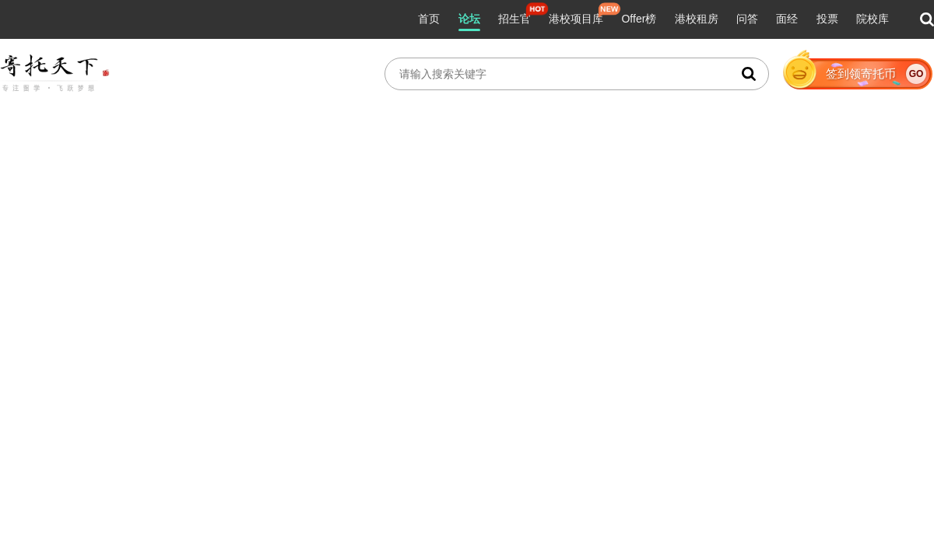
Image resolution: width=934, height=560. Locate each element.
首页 (429, 19)
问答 (747, 19)
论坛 (469, 19)
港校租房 (697, 19)
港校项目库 (576, 19)
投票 (827, 19)
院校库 (873, 19)
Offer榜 (639, 19)
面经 (787, 19)
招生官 (514, 19)
